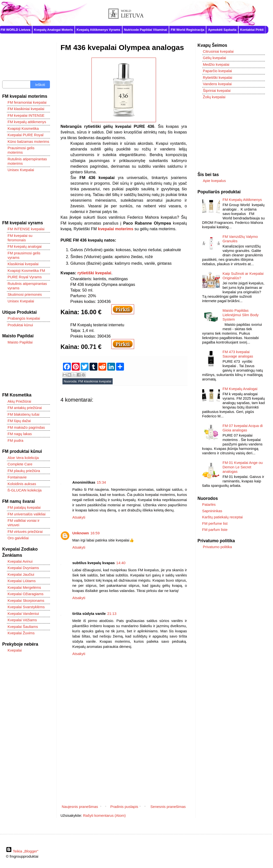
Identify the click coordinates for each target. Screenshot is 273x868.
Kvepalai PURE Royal (26, 135)
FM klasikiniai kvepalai (95, 381)
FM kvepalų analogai (25, 246)
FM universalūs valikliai (27, 514)
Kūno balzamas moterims (28, 141)
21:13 (112, 614)
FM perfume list (215, 523)
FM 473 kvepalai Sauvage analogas (238, 354)
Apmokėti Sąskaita (222, 30)
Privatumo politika (217, 547)
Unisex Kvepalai (21, 170)
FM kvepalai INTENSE (26, 115)
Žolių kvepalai (214, 97)
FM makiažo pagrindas (26, 427)
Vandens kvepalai (217, 84)
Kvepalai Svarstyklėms (26, 607)
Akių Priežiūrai (19, 401)
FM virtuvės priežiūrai (25, 532)
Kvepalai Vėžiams (22, 620)
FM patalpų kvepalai (24, 507)
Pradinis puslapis (124, 807)
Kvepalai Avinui (20, 561)
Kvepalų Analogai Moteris (53, 30)
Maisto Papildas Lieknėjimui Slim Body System (241, 315)
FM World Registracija (187, 30)
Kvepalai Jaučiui (21, 574)
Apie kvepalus (214, 181)
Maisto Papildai (20, 342)
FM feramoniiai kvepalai (27, 102)
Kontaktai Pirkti (252, 30)
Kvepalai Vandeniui (23, 614)
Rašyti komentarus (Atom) (104, 815)
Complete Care (20, 464)
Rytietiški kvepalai (218, 77)
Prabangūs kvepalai (24, 318)
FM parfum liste (215, 530)
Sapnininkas (212, 511)
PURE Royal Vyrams (25, 277)
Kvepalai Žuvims (21, 633)
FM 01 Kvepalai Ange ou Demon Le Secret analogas (243, 467)
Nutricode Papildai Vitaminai (145, 30)
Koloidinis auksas (22, 484)
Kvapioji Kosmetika (23, 128)
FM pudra (15, 440)
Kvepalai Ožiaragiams (26, 594)
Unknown (81, 533)
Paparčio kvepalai (217, 71)
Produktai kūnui (20, 325)
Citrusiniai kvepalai (218, 51)
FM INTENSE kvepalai (26, 229)
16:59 (95, 533)
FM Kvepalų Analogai (240, 389)
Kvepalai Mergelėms (24, 587)
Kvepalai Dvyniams (23, 568)
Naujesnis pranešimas (80, 807)
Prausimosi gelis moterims (21, 150)
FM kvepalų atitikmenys (27, 122)
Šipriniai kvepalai (217, 90)
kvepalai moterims (116, 229)
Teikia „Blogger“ (22, 851)
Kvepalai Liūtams (22, 581)
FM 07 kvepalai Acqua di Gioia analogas (243, 428)
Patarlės (209, 504)
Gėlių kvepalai (214, 58)
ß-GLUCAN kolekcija (25, 490)
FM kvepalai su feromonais (20, 238)
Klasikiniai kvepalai (23, 264)
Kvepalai (15, 650)
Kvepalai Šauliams (23, 627)
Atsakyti (79, 517)
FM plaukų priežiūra (24, 471)
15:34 (101, 482)
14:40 (121, 563)
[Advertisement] (124, 438)
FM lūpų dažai (19, 421)
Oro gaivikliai (18, 538)
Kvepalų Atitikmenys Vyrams (99, 30)
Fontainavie (17, 477)
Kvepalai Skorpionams (26, 600)
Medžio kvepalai (216, 64)
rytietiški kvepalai (94, 273)
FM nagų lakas (20, 434)
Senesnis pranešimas (168, 807)
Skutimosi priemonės (25, 294)
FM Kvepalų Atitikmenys (242, 200)
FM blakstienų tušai (23, 414)
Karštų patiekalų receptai (222, 517)
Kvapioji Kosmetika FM (26, 270)
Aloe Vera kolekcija (23, 458)
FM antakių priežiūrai (25, 408)
